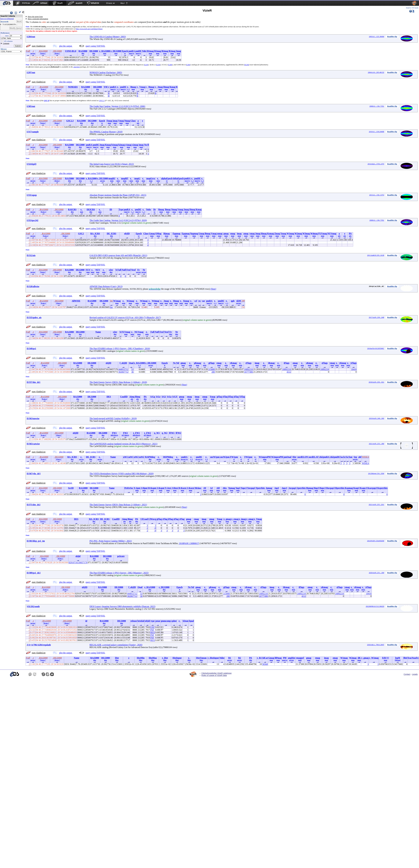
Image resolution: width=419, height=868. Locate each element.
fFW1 (172, 433)
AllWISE (76, 301)
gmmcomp (166, 621)
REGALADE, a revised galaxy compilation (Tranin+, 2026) (116, 645)
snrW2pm (225, 457)
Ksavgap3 (372, 488)
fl (148, 145)
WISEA (366, 463)
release (134, 621)
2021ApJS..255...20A (376, 504)
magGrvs (151, 178)
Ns (174, 363)
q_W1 (157, 433)
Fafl (119, 270)
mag (150, 53)
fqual (191, 621)
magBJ (112, 178)
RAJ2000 (83, 51)
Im (111, 307)
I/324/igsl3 (31, 164)
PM (285, 658)
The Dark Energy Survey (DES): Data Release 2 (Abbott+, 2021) (118, 505)
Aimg (132, 397)
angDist (292, 658)
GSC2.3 (70, 121)
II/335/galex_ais (34, 317)
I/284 (188, 65)
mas (105, 53)
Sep (355, 457)
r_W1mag (374, 658)
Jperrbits (301, 488)
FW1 (114, 433)
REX (153, 632)
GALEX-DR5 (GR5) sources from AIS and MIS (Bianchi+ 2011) (118, 255)
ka (342, 457)
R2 (240, 658)
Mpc (117, 660)
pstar (158, 621)
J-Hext (175, 488)
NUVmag (332, 234)
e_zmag (250, 519)
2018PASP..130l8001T (189, 543)
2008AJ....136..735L (377, 106)
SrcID (71, 488)
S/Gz (169, 397)
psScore (121, 556)
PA (350, 234)
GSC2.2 (102, 101)
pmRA (132, 51)
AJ (211, 488)
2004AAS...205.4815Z (376, 72)
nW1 (125, 457)
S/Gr (158, 397)
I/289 (170, 65)
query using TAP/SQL (95, 46)
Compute (6, 43)
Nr (144, 270)
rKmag (233, 363)
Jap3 (277, 488)
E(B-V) (386, 658)
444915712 (123, 369)
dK (359, 658)
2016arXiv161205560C (376, 348)
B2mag (165, 51)
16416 (354, 369)
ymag (252, 234)
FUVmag (323, 234)
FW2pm (248, 457)
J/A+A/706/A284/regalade (39, 645)
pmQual (287, 457)
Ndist (222, 658)
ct (234, 459)
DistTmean (201, 658)
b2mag (122, 145)
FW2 (125, 433)
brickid (141, 621)
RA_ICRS (95, 234)
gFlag (219, 397)
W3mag (306, 234)
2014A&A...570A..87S (376, 164)
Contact (407, 674)
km (351, 457)
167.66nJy (125, 435)
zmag (246, 234)
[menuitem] (7, 3)
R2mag (172, 51)
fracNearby (413, 658)
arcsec (33, 53)
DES (109, 397)
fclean (186, 621)
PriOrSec (129, 488)
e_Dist (165, 658)
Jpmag (269, 488)
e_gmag (227, 519)
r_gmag (365, 658)
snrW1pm (215, 457)
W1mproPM (265, 457)
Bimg (138, 397)
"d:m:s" (57, 53)
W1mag (290, 234)
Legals (415, 674)
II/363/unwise (33, 418)
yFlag (182, 519)
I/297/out (31, 72)
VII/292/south (33, 606)
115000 (212, 369)
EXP (153, 627)
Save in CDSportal (7, 19)
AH (218, 488)
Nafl (124, 270)
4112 (289, 372)
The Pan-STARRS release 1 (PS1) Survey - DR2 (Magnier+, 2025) (119, 573)
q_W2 (165, 433)
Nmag (127, 121)
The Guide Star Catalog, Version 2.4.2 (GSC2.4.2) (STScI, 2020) (118, 220)
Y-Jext (168, 488)
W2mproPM (277, 457)
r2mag (135, 145)
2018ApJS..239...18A (376, 382)
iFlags (287, 363)
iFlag (231, 397)
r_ (138, 87)
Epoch (125, 51)
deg (83, 53)
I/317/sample (33, 132)
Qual (131, 363)
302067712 (123, 372)
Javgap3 (292, 488)
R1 (230, 658)
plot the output (66, 46)
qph (233, 301)
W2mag (298, 234)
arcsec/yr (184, 459)
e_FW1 (136, 433)
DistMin (141, 658)
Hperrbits (340, 488)
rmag (233, 234)
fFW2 (178, 433)
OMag (158, 234)
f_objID (123, 363)
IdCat (265, 658)
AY (205, 488)
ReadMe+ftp (392, 36)
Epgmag (186, 234)
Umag (202, 234)
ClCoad (144, 519)
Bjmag (167, 234)
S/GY (175, 397)
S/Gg (153, 397)
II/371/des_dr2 (34, 505)
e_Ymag (258, 519)
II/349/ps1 (31, 349)
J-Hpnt (144, 488)
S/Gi (164, 397)
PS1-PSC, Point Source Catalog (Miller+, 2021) (111, 541)
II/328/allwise (33, 286)
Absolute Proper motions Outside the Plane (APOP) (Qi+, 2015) (118, 195)
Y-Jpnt (137, 488)
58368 (265, 664)
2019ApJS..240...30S (377, 418)
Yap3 (238, 488)
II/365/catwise (33, 444)
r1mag (128, 145)
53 (132, 369)
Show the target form (35, 17)
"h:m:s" (43, 53)
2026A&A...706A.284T (376, 645)
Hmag (166, 87)
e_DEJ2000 (116, 51)
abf (360, 457)
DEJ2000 (94, 51)
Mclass (198, 488)
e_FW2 (147, 433)
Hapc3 (322, 488)
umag (220, 234)
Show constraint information (38, 19)
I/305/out (31, 106)
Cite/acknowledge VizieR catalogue (217, 673)
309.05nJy (114, 435)
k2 (347, 457)
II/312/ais (31, 255)
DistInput (177, 658)
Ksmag (270, 234)
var (203, 301)
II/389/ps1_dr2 (34, 573)
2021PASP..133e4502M (376, 541)
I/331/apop (32, 195)
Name (98, 332)
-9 (155, 528)
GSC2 (81, 234)
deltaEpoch (178, 178)
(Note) (213, 289)
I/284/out (31, 37)
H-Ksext (182, 488)
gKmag (197, 363)
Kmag (172, 87)
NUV (98, 270)
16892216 (248, 369)
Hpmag (310, 488)
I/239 (146, 65)
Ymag (283, 234)
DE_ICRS (112, 234)
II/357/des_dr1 (34, 382)
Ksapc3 (364, 488)
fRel (405, 658)
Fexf (129, 270)
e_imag (243, 519)
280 (213, 372)
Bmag (133, 87)
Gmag (152, 234)
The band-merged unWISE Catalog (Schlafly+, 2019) (113, 418)
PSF (152, 630)
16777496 (248, 372)
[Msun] (398, 660)
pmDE (138, 51)
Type (121, 209)
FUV (88, 270)
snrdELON (303, 457)
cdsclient (76, 67)
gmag (226, 234)
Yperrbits (260, 488)
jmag (115, 121)
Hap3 (316, 488)
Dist (294, 457)
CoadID (124, 397)
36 (132, 372)
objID (127, 234)
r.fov (111, 270)
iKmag (271, 363)
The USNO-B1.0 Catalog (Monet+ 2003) (108, 37)
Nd (178, 363)
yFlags (354, 363)
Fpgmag (176, 234)
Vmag (142, 87)
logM (398, 658)
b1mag (115, 145)
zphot (174, 621)
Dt (154, 209)
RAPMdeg (150, 457)
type (153, 621)
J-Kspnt (161, 488)
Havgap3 (330, 488)
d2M (239, 301)
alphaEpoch (167, 178)
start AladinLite (39, 46)
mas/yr (132, 53)
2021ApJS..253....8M (376, 444)
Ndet (144, 51)
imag (141, 145)
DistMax (153, 658)
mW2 (142, 457)
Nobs (149, 209)
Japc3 (284, 488)
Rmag (151, 87)
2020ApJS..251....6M (376, 573)
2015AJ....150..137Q (377, 195)
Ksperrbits (382, 488)
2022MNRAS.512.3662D (375, 606)
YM (106, 87)
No (146, 145)
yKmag (343, 363)
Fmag (109, 121)
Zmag (277, 234)
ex (200, 301)
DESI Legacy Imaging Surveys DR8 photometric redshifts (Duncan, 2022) (122, 606)
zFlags (325, 363)
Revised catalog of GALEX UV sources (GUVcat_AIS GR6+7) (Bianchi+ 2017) (125, 317)
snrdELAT (314, 457)
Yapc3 (244, 488)
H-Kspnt (152, 488)
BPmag (278, 658)
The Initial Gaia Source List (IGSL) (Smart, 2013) (112, 164)
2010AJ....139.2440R (377, 132)
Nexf (133, 270)
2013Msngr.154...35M (376, 473)
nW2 (136, 457)
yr (125, 53)
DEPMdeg (168, 457)
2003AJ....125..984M (377, 36)
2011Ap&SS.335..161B (376, 255)
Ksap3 (356, 488)
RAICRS (72, 209)
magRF (125, 178)
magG (137, 178)
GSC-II (47, 101)
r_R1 (259, 658)
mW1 (131, 457)
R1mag (158, 51)
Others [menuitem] (109, 3)
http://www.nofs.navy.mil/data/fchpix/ (89, 29)
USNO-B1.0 (71, 51)
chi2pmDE (335, 457)
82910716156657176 (78, 562)
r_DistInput (213, 658)
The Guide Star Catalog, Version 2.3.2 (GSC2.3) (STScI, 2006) (117, 106)
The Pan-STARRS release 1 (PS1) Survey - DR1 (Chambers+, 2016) (120, 349)
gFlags (211, 363)
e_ (118, 87)
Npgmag (194, 234)
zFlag (236, 397)
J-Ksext (190, 488)
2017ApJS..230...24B (377, 317)
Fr (139, 270)
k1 (345, 457)
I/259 (158, 65)
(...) (118, 89)
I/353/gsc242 (32, 220)
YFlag (242, 397)
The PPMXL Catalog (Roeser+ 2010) (106, 132)
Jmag (160, 87)
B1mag (150, 51)
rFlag (225, 397)
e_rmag (235, 519)
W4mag (314, 234)
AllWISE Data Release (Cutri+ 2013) (106, 286)
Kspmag (349, 488)
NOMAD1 (73, 87)
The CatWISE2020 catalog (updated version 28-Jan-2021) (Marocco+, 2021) (123, 444)
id (86, 621)
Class (133, 121)
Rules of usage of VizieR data (214, 675)
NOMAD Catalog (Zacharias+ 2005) (106, 72)
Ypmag (232, 488)
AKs (225, 488)
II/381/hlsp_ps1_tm (36, 541)
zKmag (309, 363)
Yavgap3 (251, 488)
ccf (196, 301)
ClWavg (152, 519)
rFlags (248, 363)
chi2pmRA (324, 457)
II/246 (247, 65)
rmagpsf (300, 658)
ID (111, 209)
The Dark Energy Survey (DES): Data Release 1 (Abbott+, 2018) (118, 382)
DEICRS (91, 209)
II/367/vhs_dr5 (34, 474)
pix (138, 123)
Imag (178, 51)
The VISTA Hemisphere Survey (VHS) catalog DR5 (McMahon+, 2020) (122, 474)
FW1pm (234, 457)
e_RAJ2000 (105, 51)
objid (78, 556)
